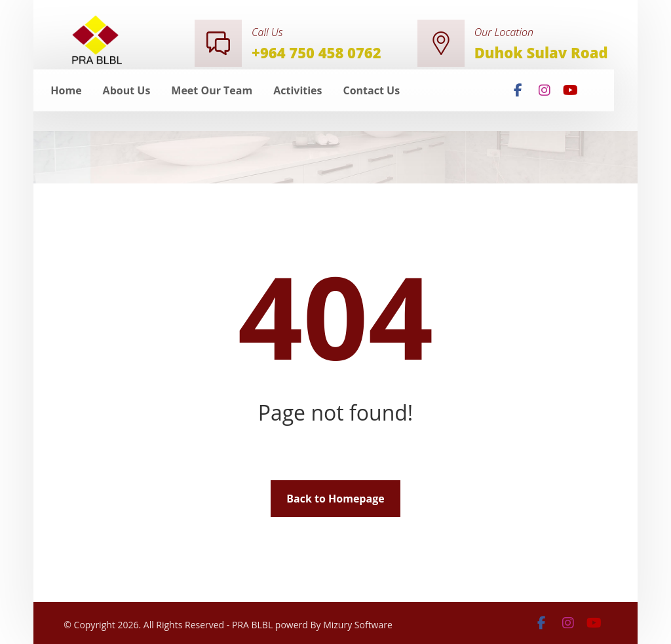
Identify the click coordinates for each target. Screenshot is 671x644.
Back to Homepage (335, 499)
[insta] (545, 90)
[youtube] (571, 90)
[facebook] (518, 90)
